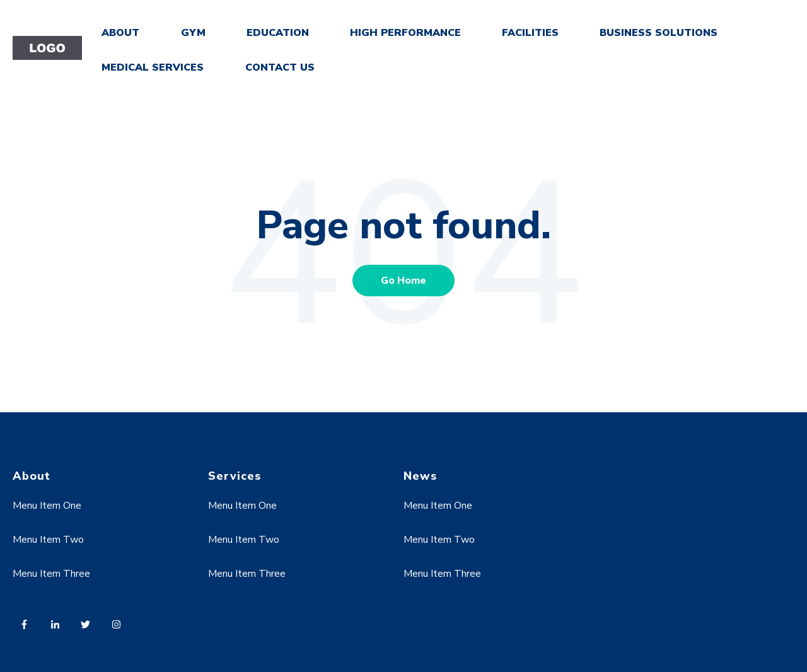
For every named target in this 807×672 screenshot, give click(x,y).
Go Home (403, 281)
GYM (193, 33)
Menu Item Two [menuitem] (48, 540)
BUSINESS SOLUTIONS (659, 33)
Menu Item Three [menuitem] (51, 574)
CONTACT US (280, 67)
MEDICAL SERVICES (153, 67)
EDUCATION (278, 33)
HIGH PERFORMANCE (405, 33)
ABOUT (120, 33)
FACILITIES (530, 33)
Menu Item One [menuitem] (47, 506)
